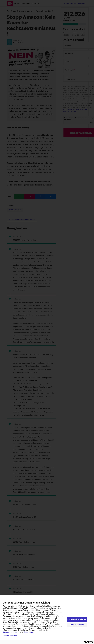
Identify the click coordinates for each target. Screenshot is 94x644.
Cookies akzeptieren (77, 619)
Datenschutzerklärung (11, 632)
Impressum (29, 632)
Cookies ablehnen (77, 625)
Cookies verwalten (10, 635)
